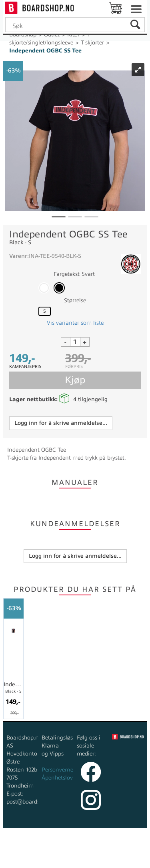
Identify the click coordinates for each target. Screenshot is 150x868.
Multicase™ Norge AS (75, 860)
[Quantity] (75, 342)
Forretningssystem (36, 852)
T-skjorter (92, 43)
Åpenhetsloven (60, 778)
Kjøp (75, 380)
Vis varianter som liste (75, 323)
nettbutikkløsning (92, 852)
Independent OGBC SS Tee (45, 51)
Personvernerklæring (68, 770)
